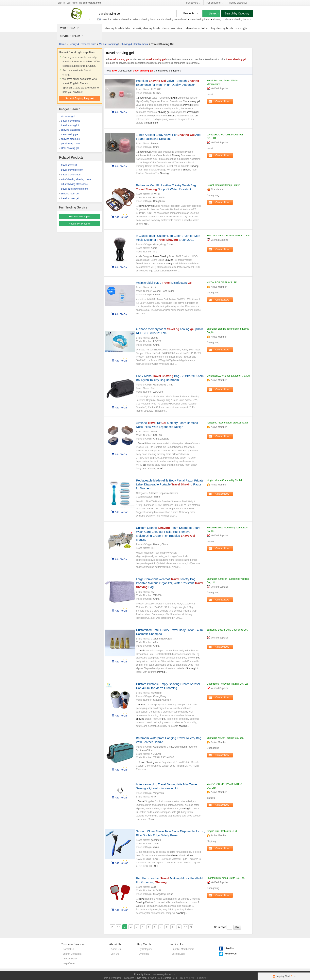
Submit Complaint (72, 954)
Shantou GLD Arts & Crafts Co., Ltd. (226, 878)
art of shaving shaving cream (76, 179)
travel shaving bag (71, 121)
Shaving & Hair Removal (134, 44)
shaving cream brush (179, 19)
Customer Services (73, 944)
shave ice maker (133, 19)
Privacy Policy (70, 959)
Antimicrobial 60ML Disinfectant (164, 283)
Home (63, 44)
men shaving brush (203, 19)
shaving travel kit (246, 28)
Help (180, 978)
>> (185, 927)
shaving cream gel (71, 139)
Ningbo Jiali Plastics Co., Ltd (222, 831)
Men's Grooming (108, 44)
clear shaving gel (70, 148)
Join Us (115, 954)
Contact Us (69, 949)
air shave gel (68, 116)
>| (191, 927)
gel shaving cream (71, 144)
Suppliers (129, 978)
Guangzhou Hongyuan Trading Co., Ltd (227, 684)
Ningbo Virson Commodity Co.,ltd (224, 480)
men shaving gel (70, 134)
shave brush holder (197, 28)
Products (116, 978)
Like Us (229, 948)
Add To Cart (122, 112)
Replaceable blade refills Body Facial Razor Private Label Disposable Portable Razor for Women (170, 484)
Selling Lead (178, 954)
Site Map (142, 978)
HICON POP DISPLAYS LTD (222, 283)
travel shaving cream (72, 170)
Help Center (69, 963)
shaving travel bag (71, 130)
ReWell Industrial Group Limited (223, 185)
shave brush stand (173, 28)
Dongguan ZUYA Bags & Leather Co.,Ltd (228, 376)
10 (179, 927)
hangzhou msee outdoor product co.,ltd (227, 423)
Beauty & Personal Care (82, 44)
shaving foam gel (70, 194)
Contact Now (222, 101)
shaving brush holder (118, 28)
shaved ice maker (112, 19)
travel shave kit (69, 165)
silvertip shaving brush (146, 28)
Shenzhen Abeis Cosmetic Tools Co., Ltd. (228, 236)
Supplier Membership (183, 949)
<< (119, 927)
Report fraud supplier (80, 217)
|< (112, 927)
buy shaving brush (222, 28)
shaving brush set (225, 19)
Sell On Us (177, 944)
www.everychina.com (164, 974)
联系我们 (203, 978)
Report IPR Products (80, 224)
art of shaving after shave (74, 184)
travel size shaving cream (74, 189)
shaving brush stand (155, 19)
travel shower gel (70, 198)
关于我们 (191, 978)
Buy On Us (144, 944)
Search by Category (237, 13)
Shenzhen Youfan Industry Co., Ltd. (225, 738)
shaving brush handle (249, 19)
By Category (145, 949)
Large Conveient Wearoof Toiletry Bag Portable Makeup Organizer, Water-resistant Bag (170, 583)
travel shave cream (71, 175)
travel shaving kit (70, 125)
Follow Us (230, 954)
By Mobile (144, 954)
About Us (115, 944)
